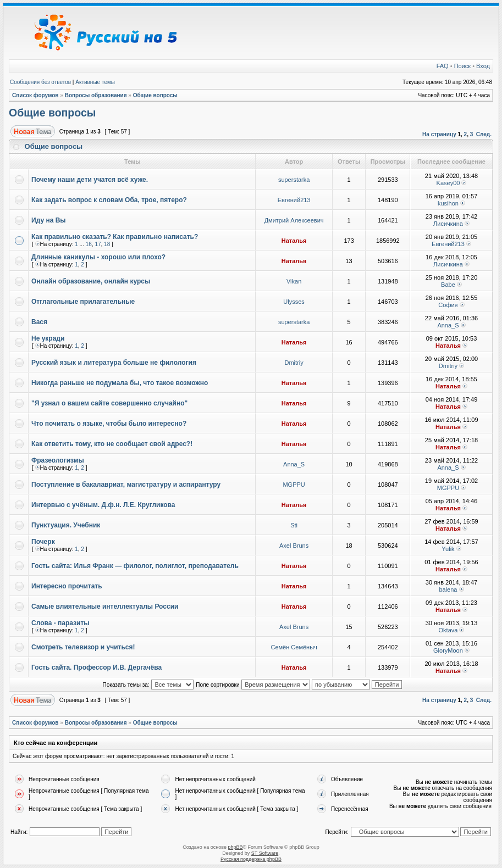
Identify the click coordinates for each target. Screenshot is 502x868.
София (448, 305)
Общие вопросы (155, 95)
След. (484, 134)
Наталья (294, 241)
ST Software (265, 853)
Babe (448, 285)
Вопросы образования (96, 95)
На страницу (439, 134)
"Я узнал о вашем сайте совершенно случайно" (109, 403)
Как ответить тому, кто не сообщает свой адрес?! (112, 444)
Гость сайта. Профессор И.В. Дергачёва (96, 667)
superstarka (294, 180)
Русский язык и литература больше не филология (114, 363)
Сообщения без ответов (40, 82)
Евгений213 (294, 200)
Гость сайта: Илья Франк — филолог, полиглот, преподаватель (135, 566)
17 (98, 244)
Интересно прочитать (67, 586)
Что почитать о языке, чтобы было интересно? (109, 424)
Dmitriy (294, 363)
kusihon (448, 203)
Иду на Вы (49, 220)
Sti (294, 525)
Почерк (43, 542)
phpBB (235, 847)
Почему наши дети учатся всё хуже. (90, 180)
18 (107, 244)
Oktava (448, 630)
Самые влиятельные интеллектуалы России (105, 607)
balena (448, 589)
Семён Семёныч (294, 647)
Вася (39, 322)
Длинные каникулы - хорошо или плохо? (98, 257)
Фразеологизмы (58, 460)
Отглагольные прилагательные (83, 302)
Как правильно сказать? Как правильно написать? (115, 237)
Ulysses (294, 302)
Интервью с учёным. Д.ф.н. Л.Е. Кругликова (103, 505)
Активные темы (95, 82)
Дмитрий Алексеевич (294, 220)
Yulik (448, 549)
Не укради (48, 338)
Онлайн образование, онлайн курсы (91, 281)
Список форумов (35, 95)
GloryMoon (448, 650)
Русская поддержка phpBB (251, 859)
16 (89, 244)
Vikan (294, 281)
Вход (483, 66)
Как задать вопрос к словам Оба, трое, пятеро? (109, 200)
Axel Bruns (294, 546)
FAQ (443, 66)
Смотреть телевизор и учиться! (83, 647)
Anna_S (448, 325)
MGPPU (294, 485)
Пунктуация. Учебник (66, 525)
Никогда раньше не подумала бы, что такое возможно (120, 383)
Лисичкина (448, 224)
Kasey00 (448, 183)
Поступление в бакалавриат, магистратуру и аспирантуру (126, 485)
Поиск (462, 66)
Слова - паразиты (60, 623)
